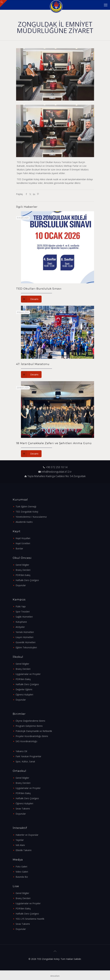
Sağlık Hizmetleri (24, 617)
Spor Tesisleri (23, 612)
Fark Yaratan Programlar (28, 756)
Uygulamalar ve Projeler (28, 674)
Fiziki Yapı (21, 606)
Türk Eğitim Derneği (26, 506)
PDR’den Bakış (23, 679)
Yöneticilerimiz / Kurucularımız (31, 517)
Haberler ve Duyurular (27, 835)
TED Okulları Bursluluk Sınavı (39, 289)
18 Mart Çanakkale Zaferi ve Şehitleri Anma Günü (54, 443)
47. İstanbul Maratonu (33, 364)
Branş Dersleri (23, 570)
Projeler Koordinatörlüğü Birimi (32, 736)
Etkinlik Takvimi (24, 850)
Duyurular (21, 585)
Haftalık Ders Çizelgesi (27, 580)
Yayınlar (20, 840)
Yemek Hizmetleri (25, 632)
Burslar (19, 548)
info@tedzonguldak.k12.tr (57, 472)
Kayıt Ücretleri (23, 543)
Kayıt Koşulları (23, 538)
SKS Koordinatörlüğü (26, 741)
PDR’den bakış (23, 575)
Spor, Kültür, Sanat (25, 761)
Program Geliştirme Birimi (29, 726)
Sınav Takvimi (23, 809)
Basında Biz (22, 877)
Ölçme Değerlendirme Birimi (30, 721)
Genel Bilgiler (22, 565)
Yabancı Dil (21, 751)
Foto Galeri (21, 867)
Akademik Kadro (24, 522)
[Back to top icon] (55, 951)
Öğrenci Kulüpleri (24, 695)
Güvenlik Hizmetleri (26, 642)
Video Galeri (22, 872)
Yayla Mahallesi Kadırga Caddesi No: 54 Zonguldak (57, 476)
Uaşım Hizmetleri (24, 637)
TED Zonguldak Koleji (27, 512)
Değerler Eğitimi (24, 689)
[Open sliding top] (4, 4)
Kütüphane (21, 622)
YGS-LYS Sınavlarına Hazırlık (30, 919)
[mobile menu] (106, 5)
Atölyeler (20, 627)
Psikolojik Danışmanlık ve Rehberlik (34, 731)
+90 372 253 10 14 (57, 467)
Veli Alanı (20, 845)
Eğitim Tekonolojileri (26, 647)
